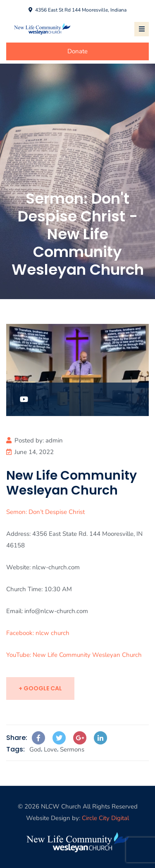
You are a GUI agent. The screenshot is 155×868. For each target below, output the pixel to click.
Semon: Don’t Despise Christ (45, 512)
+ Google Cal (40, 688)
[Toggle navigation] (142, 29)
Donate (77, 51)
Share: (17, 738)
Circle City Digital (105, 818)
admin (54, 440)
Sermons (72, 749)
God (35, 749)
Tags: (15, 749)
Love (50, 749)
